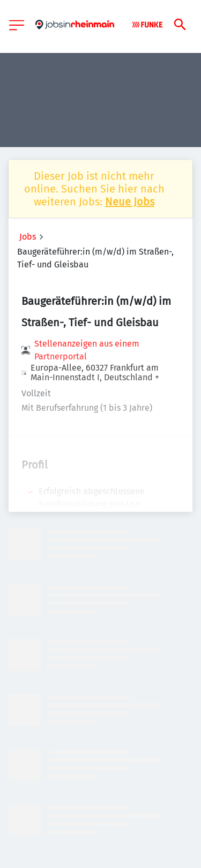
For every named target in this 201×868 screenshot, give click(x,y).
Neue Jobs (130, 202)
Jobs (28, 237)
